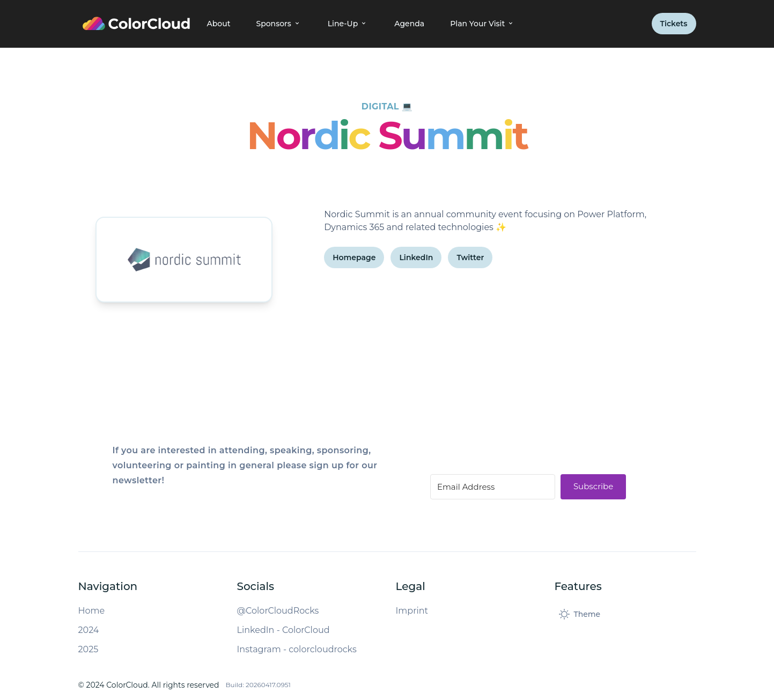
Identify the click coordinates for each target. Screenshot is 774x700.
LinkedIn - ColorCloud (283, 630)
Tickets (674, 24)
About (219, 24)
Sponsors (279, 24)
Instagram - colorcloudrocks (297, 649)
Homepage (354, 257)
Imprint (412, 611)
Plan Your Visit (483, 24)
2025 (89, 649)
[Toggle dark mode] (580, 614)
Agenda (409, 24)
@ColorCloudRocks (278, 611)
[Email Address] (493, 487)
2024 (89, 630)
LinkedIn (416, 257)
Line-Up (348, 24)
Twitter (470, 257)
